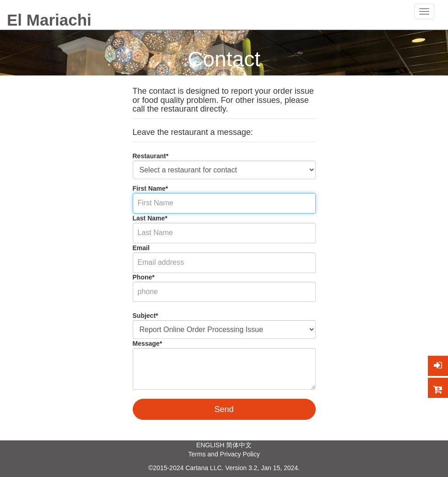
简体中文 (239, 445)
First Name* (151, 188)
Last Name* (150, 218)
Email (141, 248)
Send (224, 409)
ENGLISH (210, 445)
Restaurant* (151, 156)
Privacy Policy (240, 454)
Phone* (144, 277)
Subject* (146, 316)
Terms (197, 454)
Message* (148, 343)
